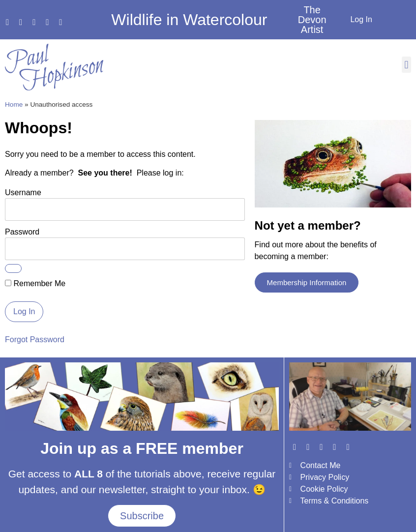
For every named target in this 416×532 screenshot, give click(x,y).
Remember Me (35, 284)
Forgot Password (35, 340)
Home (14, 104)
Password (22, 231)
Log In (361, 19)
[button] (406, 65)
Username (23, 192)
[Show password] (13, 268)
